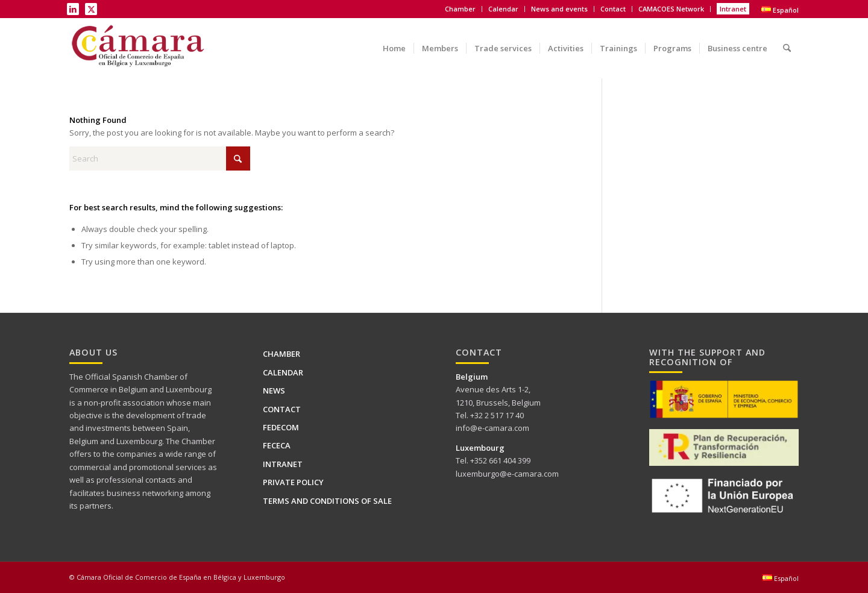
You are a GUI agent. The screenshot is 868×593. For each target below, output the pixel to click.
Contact (613, 9)
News (274, 391)
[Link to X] (91, 9)
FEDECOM (281, 427)
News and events (559, 9)
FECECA (277, 445)
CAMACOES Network (671, 9)
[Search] (787, 39)
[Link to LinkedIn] (73, 9)
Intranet (733, 9)
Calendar (503, 9)
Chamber (460, 9)
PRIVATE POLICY (293, 482)
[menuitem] (461, 9)
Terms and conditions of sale (327, 501)
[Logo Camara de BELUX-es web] (139, 48)
